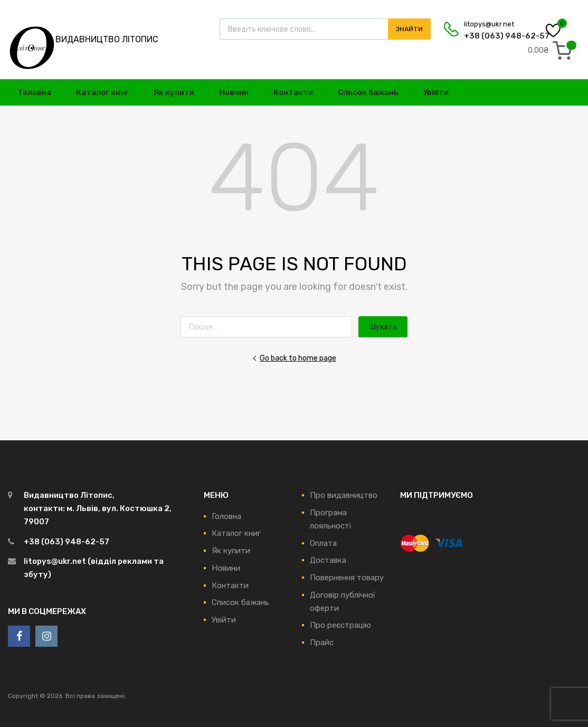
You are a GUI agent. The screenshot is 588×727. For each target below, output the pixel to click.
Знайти (409, 29)
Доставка (328, 560)
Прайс (322, 643)
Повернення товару (347, 578)
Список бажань (368, 92)
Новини (234, 92)
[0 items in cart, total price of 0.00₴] (552, 50)
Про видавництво (344, 495)
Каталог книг (102, 92)
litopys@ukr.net (489, 24)
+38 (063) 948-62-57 (490, 36)
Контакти (293, 92)
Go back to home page (294, 358)
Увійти (436, 92)
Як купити (174, 92)
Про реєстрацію (340, 625)
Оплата (323, 543)
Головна (35, 92)
